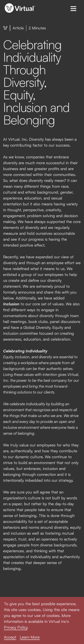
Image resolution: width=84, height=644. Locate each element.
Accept (10, 637)
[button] (73, 8)
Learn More (30, 637)
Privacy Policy (16, 627)
